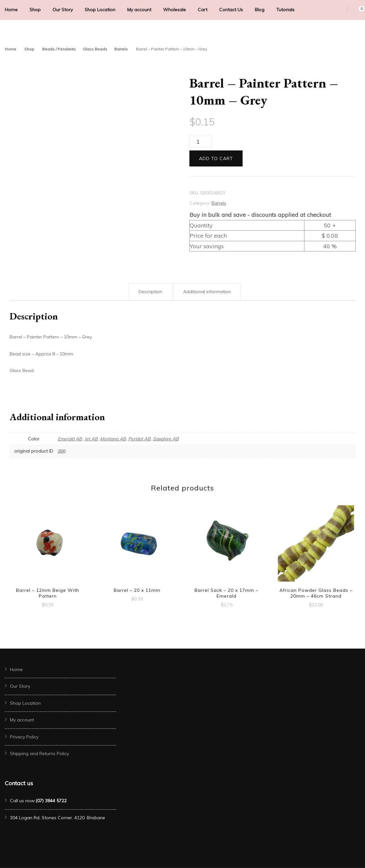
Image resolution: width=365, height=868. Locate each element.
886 (62, 451)
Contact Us (231, 10)
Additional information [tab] (207, 292)
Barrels (219, 203)
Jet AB (91, 439)
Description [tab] (150, 292)
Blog (260, 10)
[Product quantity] (201, 141)
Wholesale (174, 10)
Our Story (63, 10)
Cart (203, 10)
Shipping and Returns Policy (39, 753)
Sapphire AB (166, 439)
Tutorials (285, 10)
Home (11, 10)
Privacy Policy (24, 737)
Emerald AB (70, 439)
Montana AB (113, 439)
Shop (35, 10)
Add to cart (216, 158)
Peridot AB (139, 439)
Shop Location (100, 10)
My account (139, 10)
